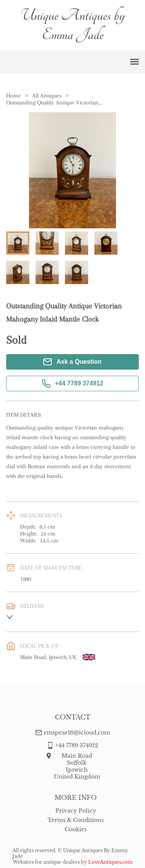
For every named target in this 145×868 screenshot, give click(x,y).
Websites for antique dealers (46, 862)
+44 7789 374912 (72, 383)
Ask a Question (72, 362)
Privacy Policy (76, 811)
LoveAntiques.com (110, 862)
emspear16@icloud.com (77, 733)
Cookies (76, 829)
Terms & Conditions (76, 820)
